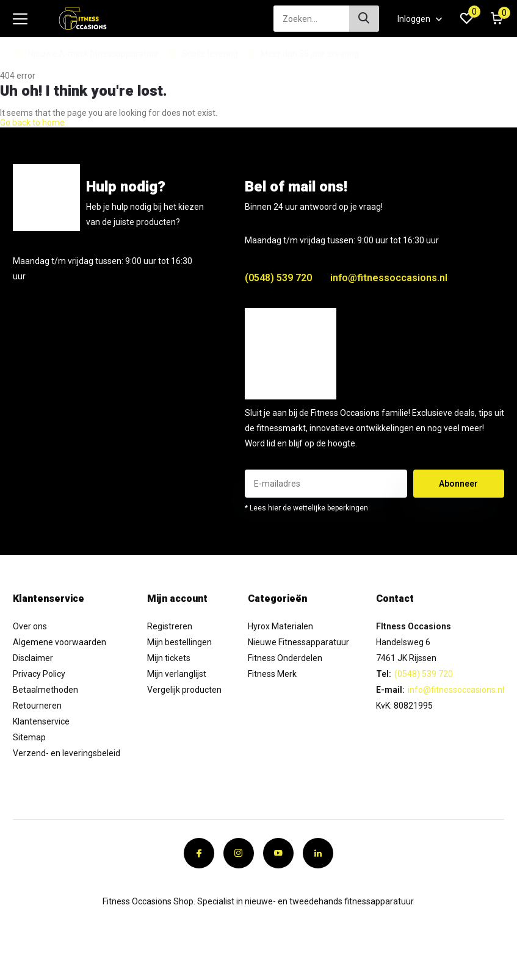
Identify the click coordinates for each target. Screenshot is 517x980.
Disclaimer (33, 658)
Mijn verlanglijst (177, 674)
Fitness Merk (272, 674)
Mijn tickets (169, 658)
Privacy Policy (39, 674)
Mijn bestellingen (179, 642)
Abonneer (458, 484)
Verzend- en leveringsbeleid (67, 753)
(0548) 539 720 (278, 278)
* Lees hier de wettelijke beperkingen (306, 508)
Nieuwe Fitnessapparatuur (298, 642)
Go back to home (32, 123)
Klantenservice (41, 721)
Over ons (30, 626)
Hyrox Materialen (280, 626)
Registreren (170, 626)
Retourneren (37, 706)
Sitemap (29, 737)
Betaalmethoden (45, 690)
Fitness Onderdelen (285, 658)
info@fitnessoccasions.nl (389, 278)
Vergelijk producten (184, 690)
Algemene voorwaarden (60, 642)
